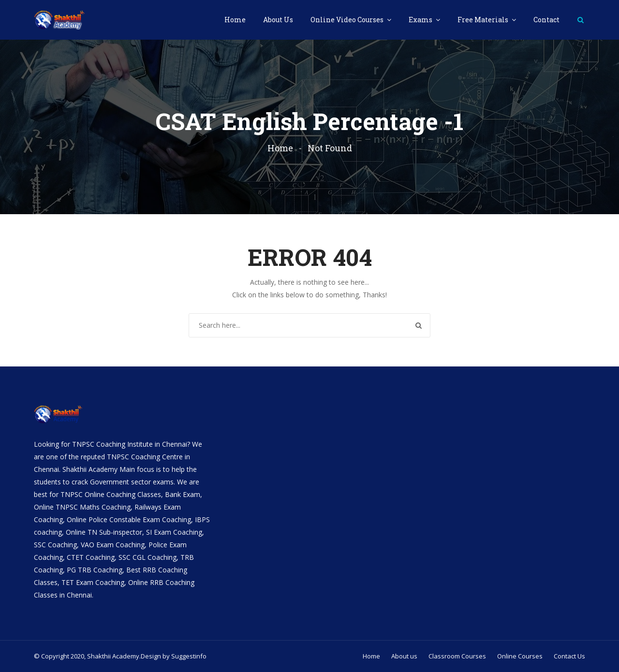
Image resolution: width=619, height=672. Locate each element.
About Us (278, 20)
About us (404, 656)
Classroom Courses (457, 656)
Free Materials (484, 20)
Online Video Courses (348, 20)
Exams (421, 20)
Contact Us (569, 656)
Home (235, 20)
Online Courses (520, 656)
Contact (546, 20)
